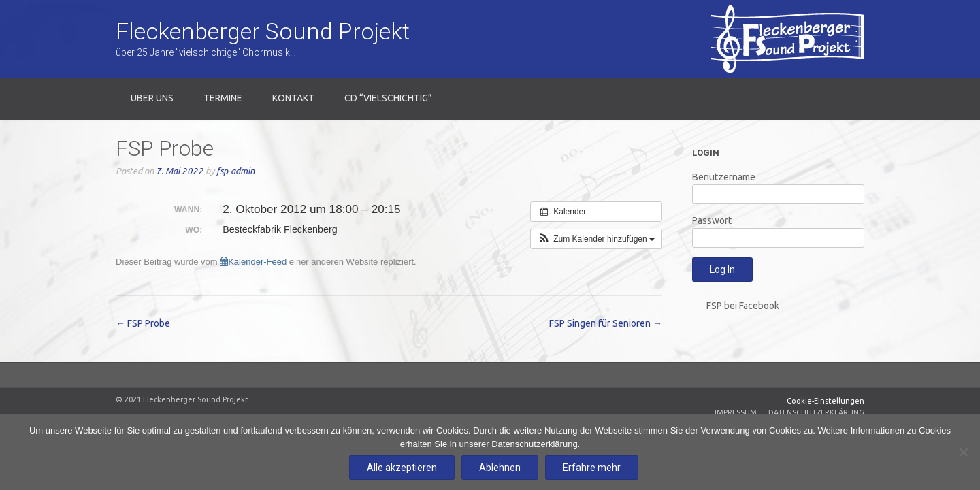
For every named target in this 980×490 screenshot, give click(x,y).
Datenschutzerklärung (816, 412)
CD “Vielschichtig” (388, 98)
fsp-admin (235, 171)
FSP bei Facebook (743, 306)
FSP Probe (143, 323)
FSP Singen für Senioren (606, 323)
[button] (596, 239)
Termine (223, 98)
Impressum (736, 412)
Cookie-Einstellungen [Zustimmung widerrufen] (826, 401)
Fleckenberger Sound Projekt (263, 31)
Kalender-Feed (253, 262)
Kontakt (293, 98)
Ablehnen (500, 468)
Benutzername (724, 177)
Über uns (152, 98)
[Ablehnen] (963, 452)
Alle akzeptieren (402, 468)
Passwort (712, 220)
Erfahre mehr (592, 468)
